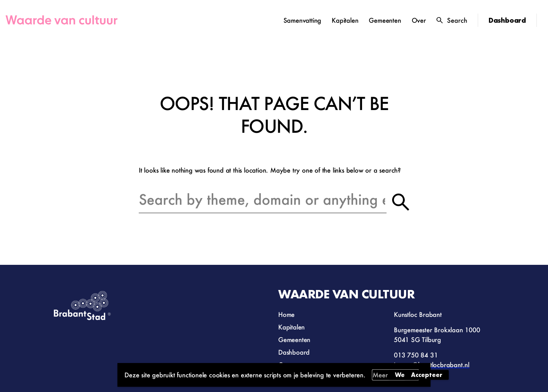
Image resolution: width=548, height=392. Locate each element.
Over (419, 20)
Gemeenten (385, 20)
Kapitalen (345, 20)
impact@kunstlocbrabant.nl (432, 365)
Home (286, 314)
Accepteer (427, 375)
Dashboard (507, 20)
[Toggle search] (452, 20)
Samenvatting (302, 20)
